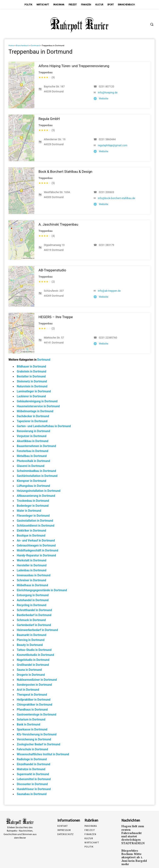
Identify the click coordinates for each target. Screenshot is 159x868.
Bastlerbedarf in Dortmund (34, 615)
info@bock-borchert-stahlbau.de (117, 198)
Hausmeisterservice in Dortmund (38, 406)
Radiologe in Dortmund (32, 759)
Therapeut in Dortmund (32, 695)
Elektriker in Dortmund (31, 531)
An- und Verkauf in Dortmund (36, 540)
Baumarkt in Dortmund (32, 635)
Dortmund (35, 45)
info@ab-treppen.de (109, 291)
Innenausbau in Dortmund (34, 575)
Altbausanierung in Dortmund (36, 496)
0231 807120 (107, 86)
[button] (152, 24)
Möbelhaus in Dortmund (32, 585)
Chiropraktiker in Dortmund (34, 705)
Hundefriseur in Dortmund (34, 789)
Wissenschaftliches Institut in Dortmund (43, 754)
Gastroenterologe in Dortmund (37, 714)
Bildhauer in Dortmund (31, 366)
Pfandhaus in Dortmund (32, 710)
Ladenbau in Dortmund (32, 570)
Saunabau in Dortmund (32, 794)
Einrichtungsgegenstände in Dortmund (42, 590)
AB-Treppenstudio (52, 270)
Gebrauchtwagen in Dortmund (36, 545)
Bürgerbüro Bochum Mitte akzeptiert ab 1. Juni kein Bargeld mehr (134, 848)
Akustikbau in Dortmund (33, 441)
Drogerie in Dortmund (31, 675)
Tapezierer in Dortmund (32, 421)
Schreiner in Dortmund (31, 580)
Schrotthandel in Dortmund (34, 610)
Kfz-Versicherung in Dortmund (37, 734)
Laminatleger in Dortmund (34, 391)
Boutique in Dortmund (31, 536)
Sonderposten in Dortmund (34, 685)
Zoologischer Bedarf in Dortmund (39, 744)
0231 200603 (107, 192)
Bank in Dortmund (28, 724)
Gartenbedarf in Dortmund (34, 625)
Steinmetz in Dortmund (32, 381)
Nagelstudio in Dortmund (33, 660)
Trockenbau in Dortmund (33, 501)
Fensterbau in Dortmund (33, 451)
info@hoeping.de (108, 92)
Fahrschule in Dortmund (32, 749)
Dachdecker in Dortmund (33, 416)
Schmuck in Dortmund (31, 620)
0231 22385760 (108, 338)
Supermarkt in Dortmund (33, 774)
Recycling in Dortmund (32, 605)
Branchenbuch (22, 45)
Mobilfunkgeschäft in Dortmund (37, 550)
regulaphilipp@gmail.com (113, 145)
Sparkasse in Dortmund (32, 729)
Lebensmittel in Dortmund (34, 779)
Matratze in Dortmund (31, 769)
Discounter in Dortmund (32, 784)
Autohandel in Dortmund (33, 600)
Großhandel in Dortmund (33, 665)
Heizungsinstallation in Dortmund (39, 491)
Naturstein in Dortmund (32, 386)
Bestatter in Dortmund (31, 376)
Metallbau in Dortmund (32, 456)
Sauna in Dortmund (29, 670)
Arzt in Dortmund (28, 690)
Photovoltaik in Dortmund (33, 461)
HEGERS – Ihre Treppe (56, 317)
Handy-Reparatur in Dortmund (36, 555)
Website (104, 99)
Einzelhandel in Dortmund (33, 764)
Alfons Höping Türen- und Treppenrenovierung (74, 66)
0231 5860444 (107, 139)
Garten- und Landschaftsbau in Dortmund (44, 426)
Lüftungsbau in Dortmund (33, 486)
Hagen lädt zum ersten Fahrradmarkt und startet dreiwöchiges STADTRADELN (134, 832)
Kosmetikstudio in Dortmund (35, 655)
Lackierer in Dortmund (31, 396)
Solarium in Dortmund (31, 719)
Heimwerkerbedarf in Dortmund (37, 630)
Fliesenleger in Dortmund (33, 516)
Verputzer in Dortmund (32, 436)
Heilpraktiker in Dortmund (34, 700)
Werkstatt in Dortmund (32, 560)
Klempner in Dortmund (31, 481)
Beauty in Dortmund (30, 645)
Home (11, 45)
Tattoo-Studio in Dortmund (34, 650)
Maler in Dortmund (29, 511)
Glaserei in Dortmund (31, 466)
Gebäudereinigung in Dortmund (37, 401)
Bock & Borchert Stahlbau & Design (65, 172)
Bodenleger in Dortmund (33, 506)
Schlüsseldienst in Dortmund (36, 526)
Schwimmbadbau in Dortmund (36, 471)
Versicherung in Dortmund (34, 739)
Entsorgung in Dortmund (33, 595)
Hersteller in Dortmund (32, 565)
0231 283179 (107, 245)
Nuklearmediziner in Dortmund (37, 680)
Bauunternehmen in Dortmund (36, 446)
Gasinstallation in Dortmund (35, 521)
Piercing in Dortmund (31, 640)
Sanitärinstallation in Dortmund (37, 476)
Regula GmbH (49, 119)
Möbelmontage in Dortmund (35, 411)
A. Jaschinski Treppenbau (58, 224)
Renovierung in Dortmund (33, 431)
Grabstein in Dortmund (31, 371)
